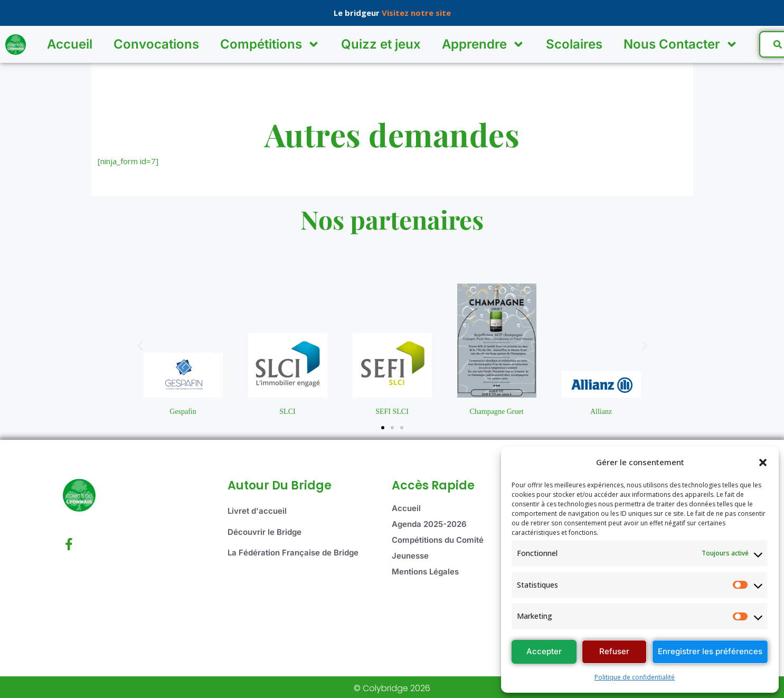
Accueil (70, 44)
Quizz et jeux (381, 44)
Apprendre (483, 44)
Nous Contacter (681, 44)
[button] (763, 463)
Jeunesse (410, 556)
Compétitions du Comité (438, 540)
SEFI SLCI (392, 412)
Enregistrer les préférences (710, 651)
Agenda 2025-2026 (429, 524)
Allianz (601, 412)
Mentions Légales (425, 572)
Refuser (614, 651)
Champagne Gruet (496, 412)
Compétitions (270, 44)
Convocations (156, 44)
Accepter (544, 651)
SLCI (287, 412)
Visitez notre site (416, 13)
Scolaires (574, 44)
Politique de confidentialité (635, 677)
